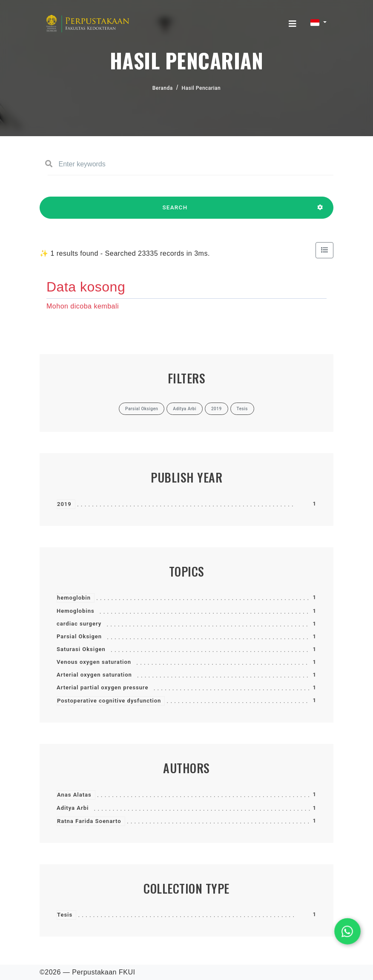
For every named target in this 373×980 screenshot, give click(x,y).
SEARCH (175, 211)
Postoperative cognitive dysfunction (109, 701)
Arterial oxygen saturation (94, 675)
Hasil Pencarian (201, 88)
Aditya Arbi (73, 808)
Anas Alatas (74, 795)
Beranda (163, 88)
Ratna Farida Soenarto (89, 821)
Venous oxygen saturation (94, 662)
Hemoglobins (76, 611)
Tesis (65, 915)
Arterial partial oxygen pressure (102, 687)
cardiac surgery (79, 624)
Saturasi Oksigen (81, 649)
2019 (64, 504)
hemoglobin (74, 598)
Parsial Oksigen (79, 636)
